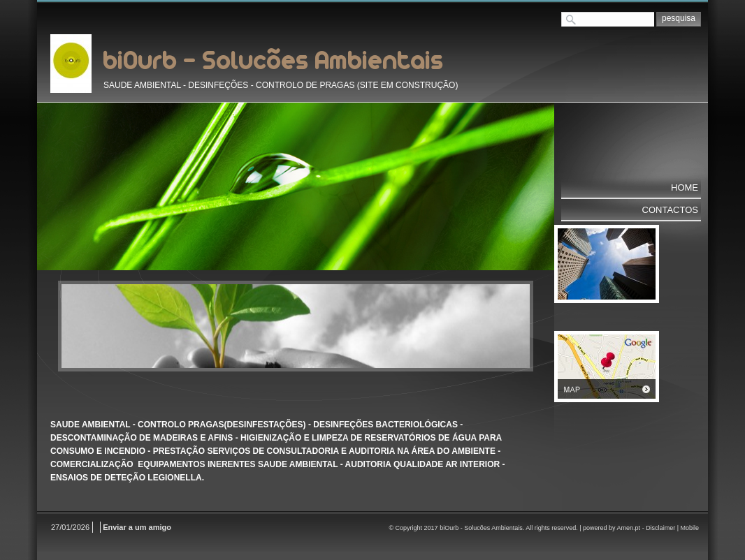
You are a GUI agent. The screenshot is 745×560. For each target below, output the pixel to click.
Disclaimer (660, 528)
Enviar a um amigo (137, 527)
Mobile (689, 528)
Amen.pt (629, 528)
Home (685, 187)
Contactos (670, 210)
